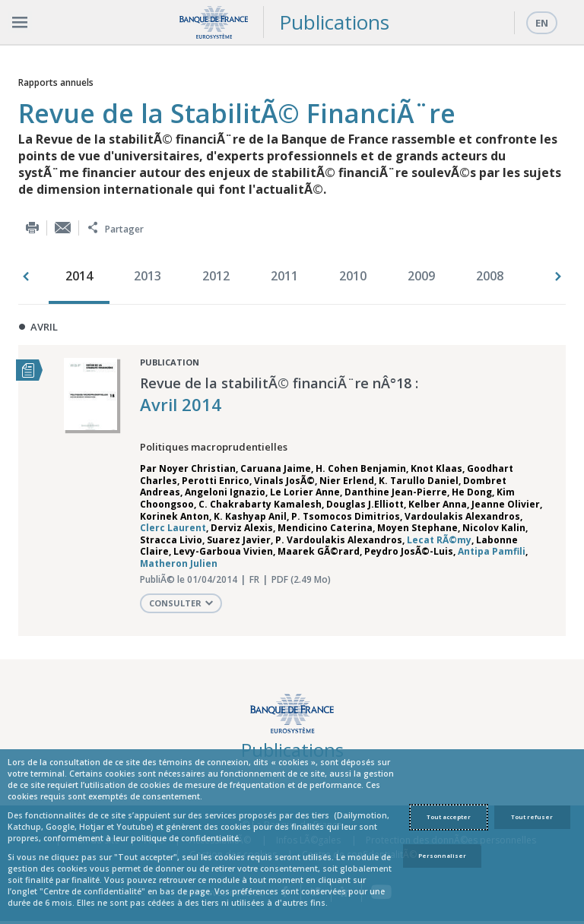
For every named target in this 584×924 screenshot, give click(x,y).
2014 (79, 276)
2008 (490, 276)
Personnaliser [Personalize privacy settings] (442, 856)
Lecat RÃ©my (439, 540)
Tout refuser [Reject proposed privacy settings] (532, 817)
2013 (148, 276)
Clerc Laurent (173, 528)
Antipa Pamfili (492, 551)
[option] (83, 277)
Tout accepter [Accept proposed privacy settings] (449, 817)
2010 (353, 276)
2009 (421, 276)
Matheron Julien (179, 563)
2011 (284, 276)
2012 (216, 276)
